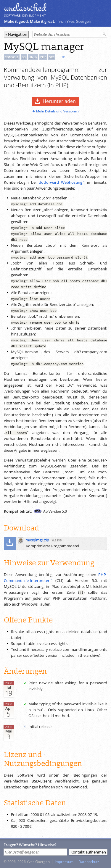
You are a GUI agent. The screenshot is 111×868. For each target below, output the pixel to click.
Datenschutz (89, 861)
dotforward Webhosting (61, 182)
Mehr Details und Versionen (57, 111)
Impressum (64, 861)
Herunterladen (59, 101)
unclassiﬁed (25, 8)
